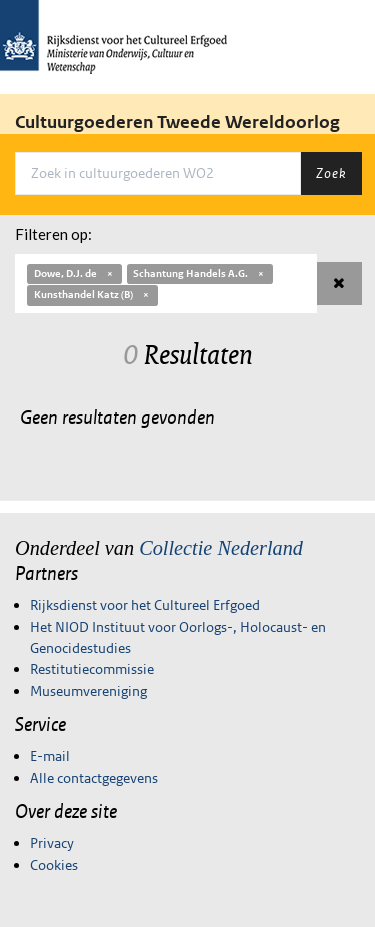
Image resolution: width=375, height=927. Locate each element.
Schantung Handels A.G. (199, 273)
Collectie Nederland (221, 548)
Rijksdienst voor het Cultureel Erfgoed (145, 605)
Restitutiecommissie (92, 669)
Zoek (331, 173)
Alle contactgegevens (94, 778)
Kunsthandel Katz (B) (92, 294)
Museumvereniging (88, 691)
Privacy (52, 843)
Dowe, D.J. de (74, 273)
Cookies (54, 865)
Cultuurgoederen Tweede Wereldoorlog (177, 122)
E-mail (50, 756)
